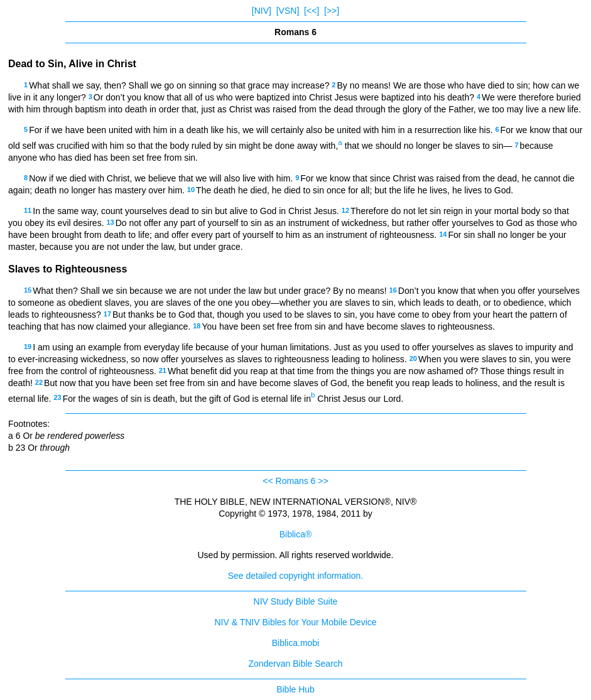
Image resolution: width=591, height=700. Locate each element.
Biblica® (296, 534)
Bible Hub (295, 689)
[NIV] (262, 11)
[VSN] (288, 11)
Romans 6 (296, 481)
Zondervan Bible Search (295, 664)
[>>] (332, 11)
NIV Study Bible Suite (296, 601)
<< (268, 481)
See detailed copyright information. (296, 576)
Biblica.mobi (295, 643)
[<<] (312, 11)
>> (323, 481)
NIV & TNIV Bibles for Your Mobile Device (295, 622)
